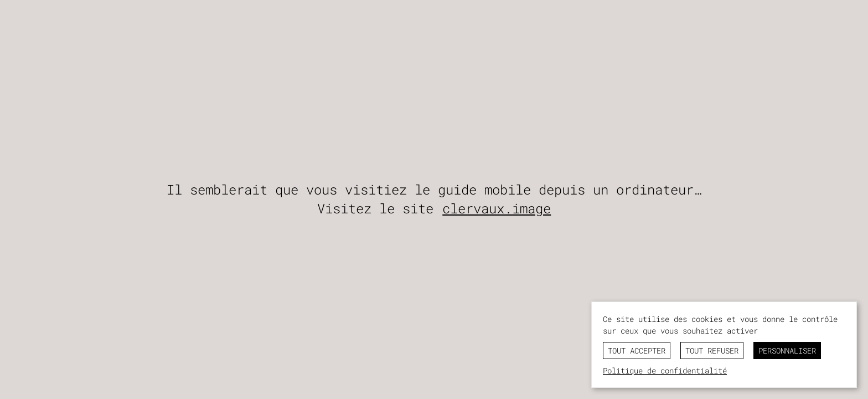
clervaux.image (497, 208)
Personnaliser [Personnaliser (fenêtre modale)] (787, 351)
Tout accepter (637, 351)
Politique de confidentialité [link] (665, 370)
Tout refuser (712, 351)
